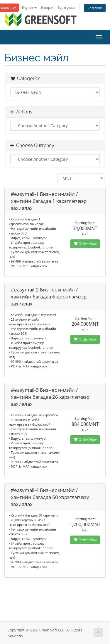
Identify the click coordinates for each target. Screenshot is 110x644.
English (29, 7)
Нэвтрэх (47, 7)
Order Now (85, 244)
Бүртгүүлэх (66, 7)
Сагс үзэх (95, 8)
